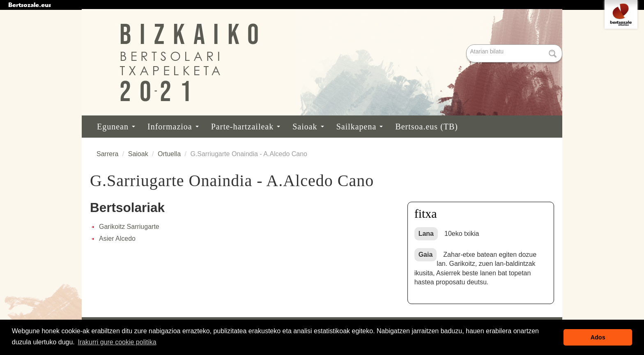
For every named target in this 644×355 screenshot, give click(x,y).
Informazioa (173, 127)
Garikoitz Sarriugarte (129, 227)
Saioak (308, 127)
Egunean (116, 127)
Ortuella (169, 154)
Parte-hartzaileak (246, 127)
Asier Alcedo (117, 239)
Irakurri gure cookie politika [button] (117, 342)
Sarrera (107, 154)
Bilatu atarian (467, 45)
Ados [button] (598, 337)
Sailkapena (360, 127)
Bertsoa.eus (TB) (427, 127)
